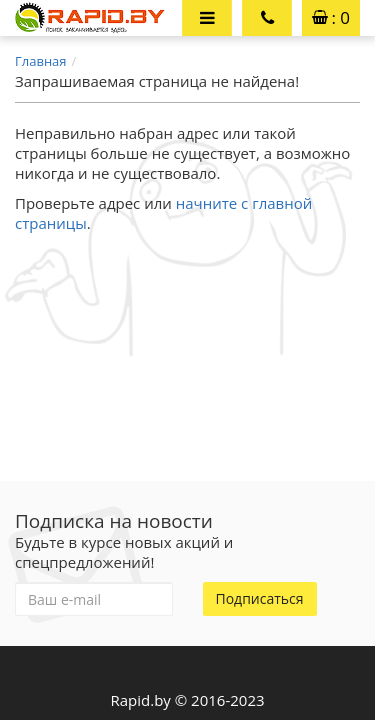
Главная (41, 61)
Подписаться (260, 598)
